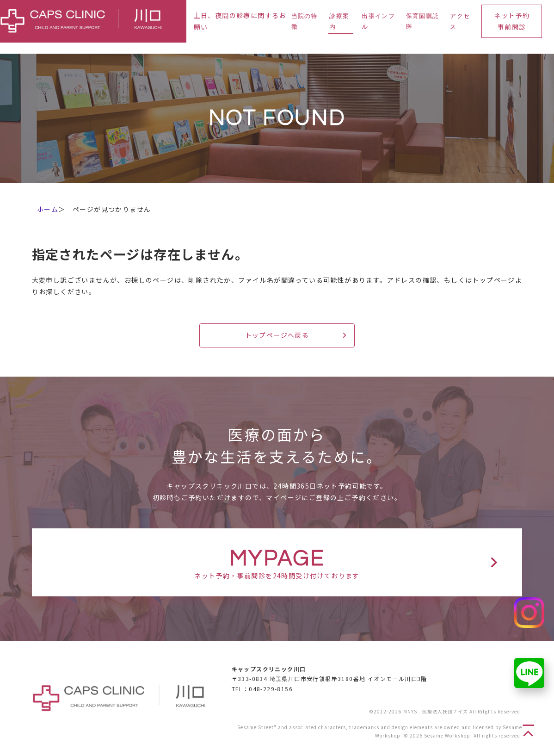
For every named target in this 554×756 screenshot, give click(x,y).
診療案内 (339, 22)
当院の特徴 (305, 22)
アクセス (460, 22)
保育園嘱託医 (423, 22)
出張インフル (378, 22)
